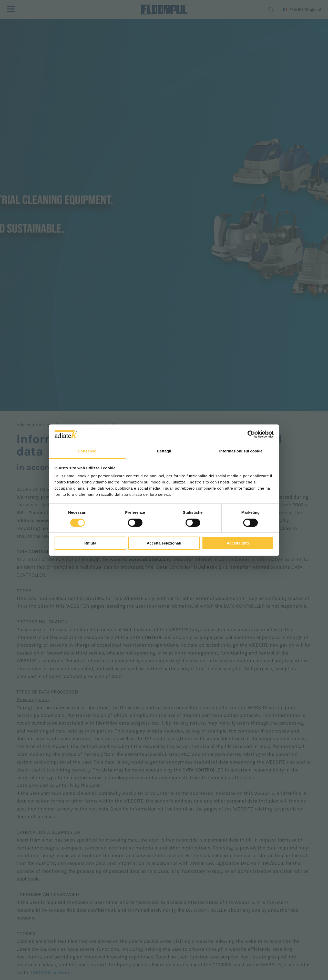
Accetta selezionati (164, 543)
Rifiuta (90, 543)
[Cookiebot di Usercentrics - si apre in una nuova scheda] (251, 434)
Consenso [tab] (87, 451)
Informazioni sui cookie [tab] (241, 451)
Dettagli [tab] (164, 451)
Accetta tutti (238, 543)
